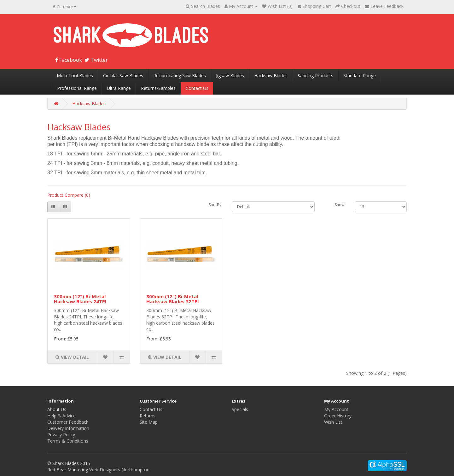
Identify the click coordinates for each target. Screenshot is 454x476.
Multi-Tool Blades (75, 75)
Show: (340, 205)
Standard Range (360, 75)
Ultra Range (119, 88)
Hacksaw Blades (271, 75)
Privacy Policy (61, 435)
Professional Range (77, 88)
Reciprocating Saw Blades (180, 75)
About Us (57, 409)
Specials (240, 409)
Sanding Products (315, 75)
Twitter (96, 60)
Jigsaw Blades (230, 75)
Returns (148, 416)
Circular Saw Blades (123, 75)
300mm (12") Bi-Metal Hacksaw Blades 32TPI (173, 299)
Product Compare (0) (69, 195)
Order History (338, 416)
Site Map (149, 422)
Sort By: (215, 205)
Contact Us (197, 88)
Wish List (333, 422)
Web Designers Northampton (119, 470)
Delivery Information (68, 428)
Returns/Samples (158, 88)
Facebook (69, 60)
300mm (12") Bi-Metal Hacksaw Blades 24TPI (80, 299)
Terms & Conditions (68, 441)
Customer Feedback (68, 422)
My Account (336, 409)
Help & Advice (61, 416)
